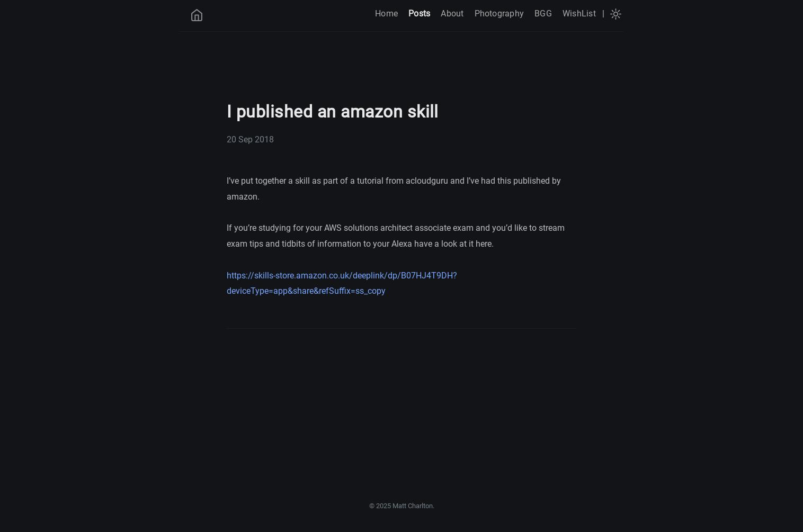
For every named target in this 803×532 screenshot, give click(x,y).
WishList (579, 13)
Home (386, 13)
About (452, 13)
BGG (543, 13)
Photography (499, 13)
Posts (419, 13)
